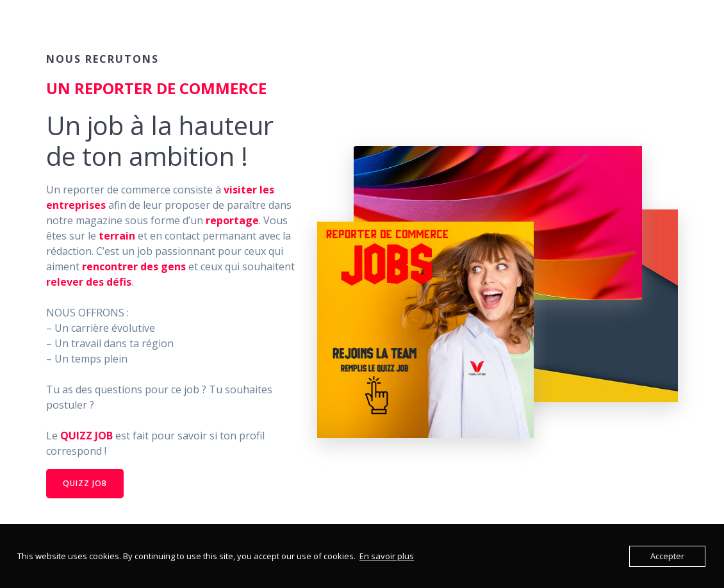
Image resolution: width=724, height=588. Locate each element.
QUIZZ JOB (85, 483)
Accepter (667, 556)
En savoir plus (387, 556)
